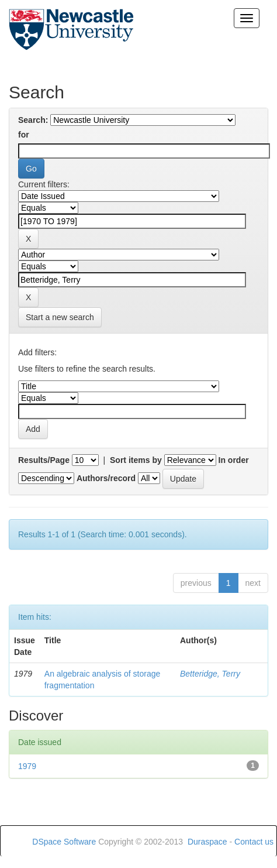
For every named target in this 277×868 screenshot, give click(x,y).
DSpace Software (64, 842)
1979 (27, 766)
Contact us (254, 842)
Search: (33, 120)
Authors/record (106, 478)
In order (234, 460)
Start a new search (60, 317)
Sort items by (136, 460)
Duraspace (207, 842)
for (24, 135)
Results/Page (44, 460)
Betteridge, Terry (210, 674)
